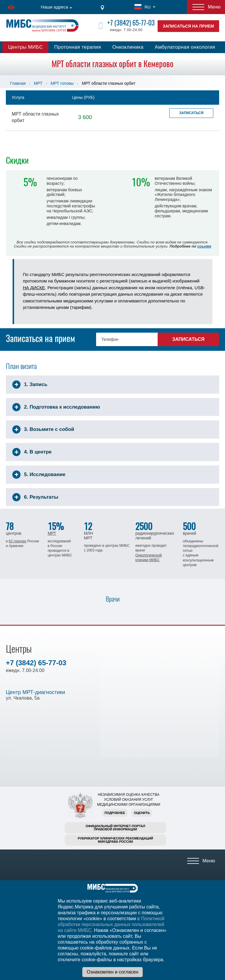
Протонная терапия (78, 47)
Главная (18, 83)
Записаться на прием (189, 26)
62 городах (18, 541)
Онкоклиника (128, 47)
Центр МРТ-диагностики (35, 692)
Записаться (191, 113)
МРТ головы (62, 83)
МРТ (38, 83)
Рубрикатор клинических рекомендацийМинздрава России (116, 840)
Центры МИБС (26, 47)
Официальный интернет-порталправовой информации (115, 828)
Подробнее (115, 813)
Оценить (142, 813)
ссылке (204, 246)
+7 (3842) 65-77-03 (131, 23)
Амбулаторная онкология (185, 47)
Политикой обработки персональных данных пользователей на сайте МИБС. (111, 924)
